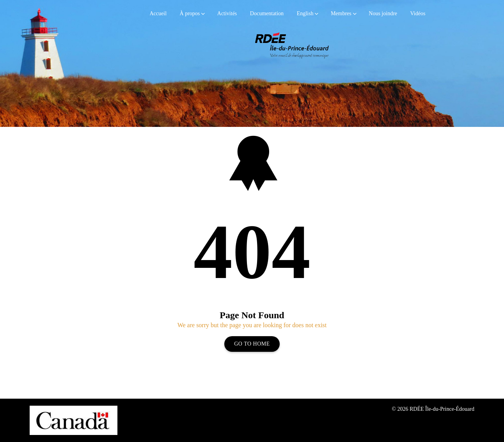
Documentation (267, 13)
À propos (190, 13)
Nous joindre (383, 13)
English (305, 13)
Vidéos (418, 13)
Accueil (158, 13)
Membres (341, 13)
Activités (227, 13)
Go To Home (252, 344)
